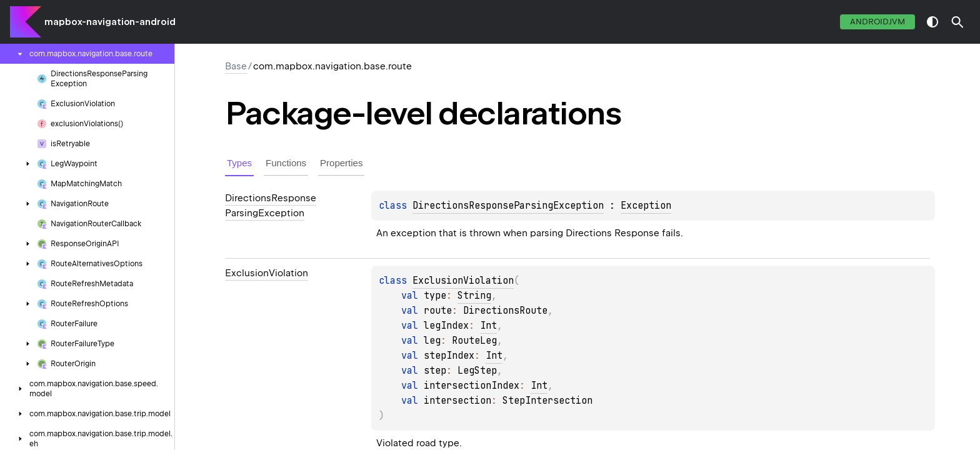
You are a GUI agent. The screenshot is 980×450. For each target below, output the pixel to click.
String (474, 296)
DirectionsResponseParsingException (508, 206)
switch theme (932, 22)
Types (239, 163)
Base (236, 66)
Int (488, 326)
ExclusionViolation (463, 281)
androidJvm (877, 22)
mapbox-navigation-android (110, 22)
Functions (286, 163)
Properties (341, 163)
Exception (646, 206)
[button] (957, 22)
